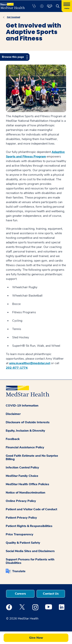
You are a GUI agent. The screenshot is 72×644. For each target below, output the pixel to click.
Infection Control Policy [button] (22, 468)
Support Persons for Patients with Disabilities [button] (30, 561)
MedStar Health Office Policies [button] (27, 484)
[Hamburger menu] (67, 6)
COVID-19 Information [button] (22, 406)
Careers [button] (20, 594)
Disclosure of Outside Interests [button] (28, 422)
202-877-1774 (17, 368)
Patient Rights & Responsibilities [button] (29, 526)
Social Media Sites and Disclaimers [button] (30, 551)
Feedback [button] (13, 439)
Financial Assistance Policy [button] (25, 447)
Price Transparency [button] (20, 534)
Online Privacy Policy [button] (21, 501)
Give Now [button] (36, 638)
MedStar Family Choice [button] (22, 476)
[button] (34, 6)
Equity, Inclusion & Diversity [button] (25, 431)
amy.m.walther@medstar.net (30, 363)
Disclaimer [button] (13, 414)
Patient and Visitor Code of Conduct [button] (31, 509)
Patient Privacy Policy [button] (21, 518)
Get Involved (13, 17)
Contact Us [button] (51, 594)
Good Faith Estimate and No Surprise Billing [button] (32, 457)
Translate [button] (19, 571)
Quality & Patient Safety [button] (23, 543)
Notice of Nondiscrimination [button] (26, 493)
